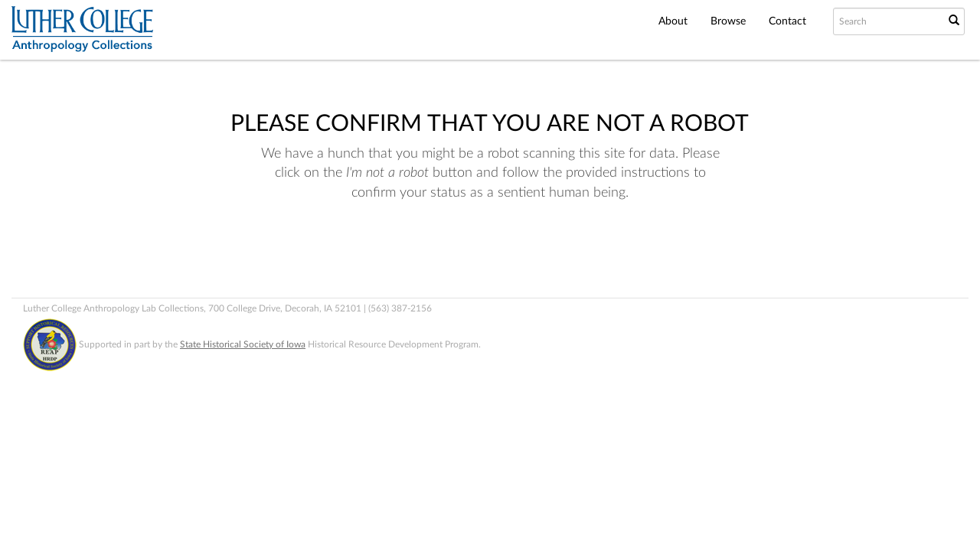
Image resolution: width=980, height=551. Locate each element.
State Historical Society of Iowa (243, 344)
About (673, 21)
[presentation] (485, 252)
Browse (728, 21)
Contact (787, 21)
